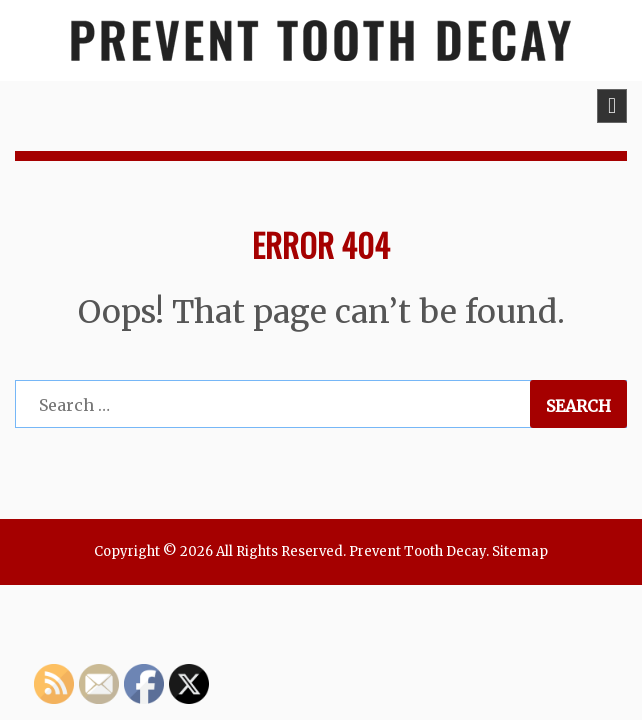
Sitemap (520, 551)
